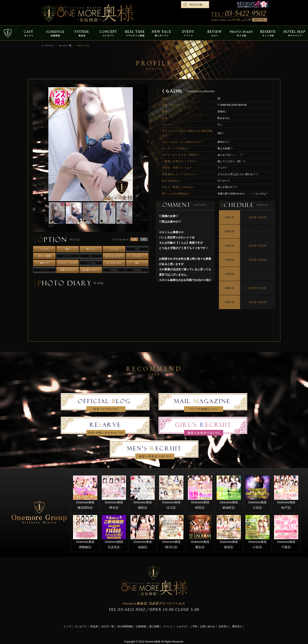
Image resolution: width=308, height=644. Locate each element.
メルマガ (181, 626)
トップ (67, 626)
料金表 (94, 626)
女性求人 (224, 626)
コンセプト (81, 626)
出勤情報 (141, 626)
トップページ (47, 46)
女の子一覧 (108, 626)
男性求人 (237, 626)
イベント (168, 626)
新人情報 (154, 626)
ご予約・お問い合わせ (202, 626)
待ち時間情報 (125, 626)
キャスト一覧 (65, 46)
